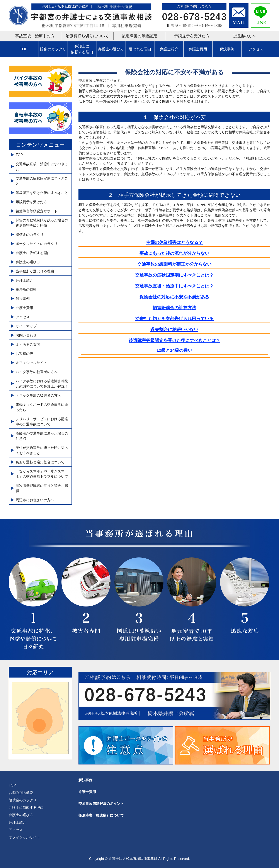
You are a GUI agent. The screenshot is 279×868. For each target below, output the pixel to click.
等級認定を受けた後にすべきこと (42, 193)
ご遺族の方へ (244, 36)
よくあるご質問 (28, 344)
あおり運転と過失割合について (40, 462)
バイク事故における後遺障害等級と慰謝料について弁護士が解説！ (42, 384)
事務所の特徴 (26, 290)
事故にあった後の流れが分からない (174, 253)
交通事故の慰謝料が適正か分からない (174, 264)
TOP (24, 49)
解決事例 (227, 49)
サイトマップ (26, 326)
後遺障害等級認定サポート (37, 211)
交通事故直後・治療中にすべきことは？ (174, 286)
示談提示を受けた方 (192, 36)
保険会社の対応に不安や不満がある (174, 297)
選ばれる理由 (140, 49)
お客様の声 (24, 354)
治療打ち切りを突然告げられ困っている (174, 319)
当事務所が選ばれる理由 (35, 271)
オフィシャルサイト (31, 363)
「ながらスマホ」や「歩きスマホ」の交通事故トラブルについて (42, 474)
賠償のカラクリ (53, 49)
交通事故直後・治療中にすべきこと (42, 167)
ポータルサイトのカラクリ (37, 244)
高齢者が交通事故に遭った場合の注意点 (42, 436)
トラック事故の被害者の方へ (38, 395)
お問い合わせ (26, 335)
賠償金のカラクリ (30, 235)
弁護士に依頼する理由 (82, 49)
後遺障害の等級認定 (139, 36)
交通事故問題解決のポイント (101, 804)
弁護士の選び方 (111, 49)
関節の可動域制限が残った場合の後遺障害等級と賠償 (42, 223)
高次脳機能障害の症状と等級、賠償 (42, 488)
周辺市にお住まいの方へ (35, 500)
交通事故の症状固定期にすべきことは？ (174, 275)
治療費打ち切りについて (87, 36)
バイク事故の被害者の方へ (37, 372)
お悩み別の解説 (21, 793)
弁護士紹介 (169, 49)
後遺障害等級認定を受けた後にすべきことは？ (174, 340)
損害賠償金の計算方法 (174, 308)
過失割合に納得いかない (174, 330)
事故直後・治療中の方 (35, 36)
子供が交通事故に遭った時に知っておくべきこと (42, 450)
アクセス (256, 49)
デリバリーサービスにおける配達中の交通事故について (42, 422)
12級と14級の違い (174, 350)
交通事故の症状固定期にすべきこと (42, 181)
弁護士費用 (198, 49)
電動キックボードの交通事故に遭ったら (42, 407)
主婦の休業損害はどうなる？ (174, 242)
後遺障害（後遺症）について (101, 815)
